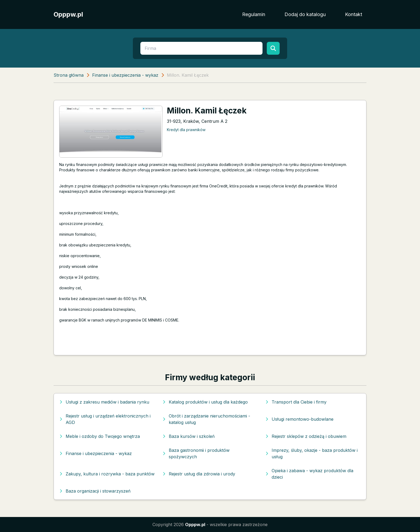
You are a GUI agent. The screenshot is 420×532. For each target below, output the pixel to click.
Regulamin (254, 14)
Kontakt (354, 14)
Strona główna (69, 75)
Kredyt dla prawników (186, 130)
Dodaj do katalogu (305, 14)
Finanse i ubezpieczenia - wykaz (125, 75)
